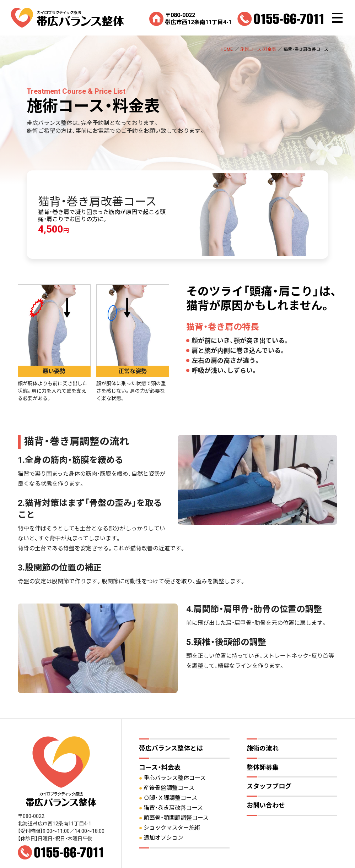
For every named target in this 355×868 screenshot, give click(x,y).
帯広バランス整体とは (171, 748)
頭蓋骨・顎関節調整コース (176, 818)
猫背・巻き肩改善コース (173, 808)
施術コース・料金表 (258, 49)
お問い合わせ (266, 805)
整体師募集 (263, 767)
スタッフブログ (269, 786)
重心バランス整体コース (175, 778)
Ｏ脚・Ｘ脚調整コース (170, 798)
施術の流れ (263, 748)
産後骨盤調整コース (169, 788)
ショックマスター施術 (172, 828)
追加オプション (163, 838)
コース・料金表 (160, 767)
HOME (227, 49)
